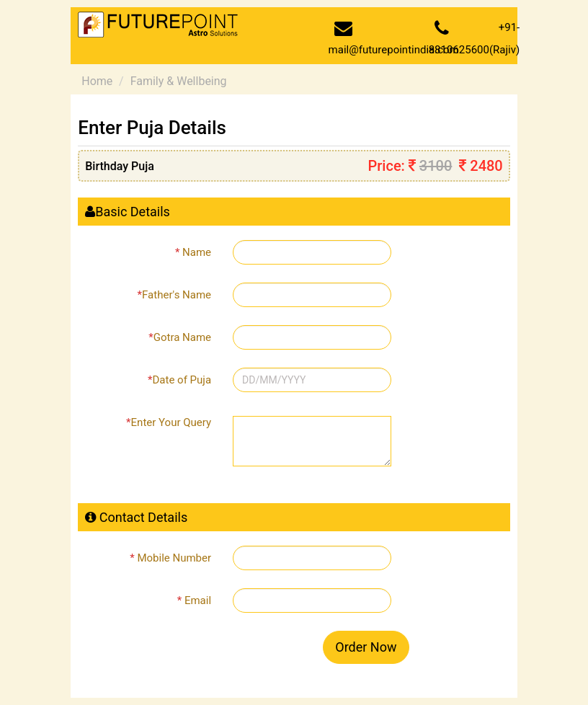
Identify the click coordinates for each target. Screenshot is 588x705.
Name (193, 252)
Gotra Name (180, 337)
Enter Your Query (169, 422)
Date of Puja (179, 380)
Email (194, 600)
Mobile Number (170, 558)
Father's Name (174, 295)
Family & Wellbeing (179, 81)
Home (97, 81)
